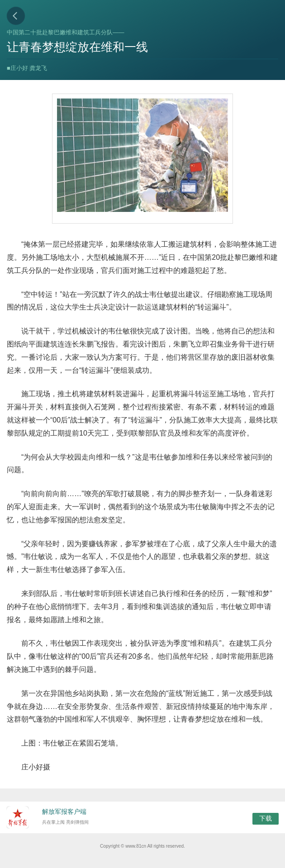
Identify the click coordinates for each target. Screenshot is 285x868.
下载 (266, 818)
